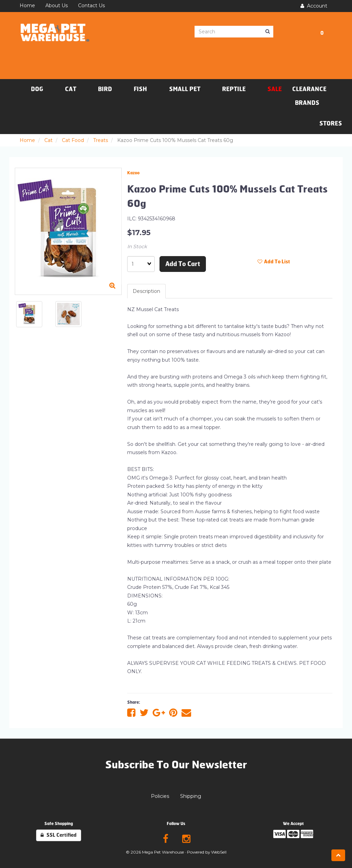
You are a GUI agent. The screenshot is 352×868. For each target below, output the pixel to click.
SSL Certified (59, 835)
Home (27, 140)
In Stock (137, 246)
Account (314, 6)
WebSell (219, 852)
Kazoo (133, 173)
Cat (48, 140)
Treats (101, 140)
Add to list (274, 262)
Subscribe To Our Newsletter (176, 765)
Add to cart (183, 264)
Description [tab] (146, 291)
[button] (322, 32)
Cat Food (73, 140)
